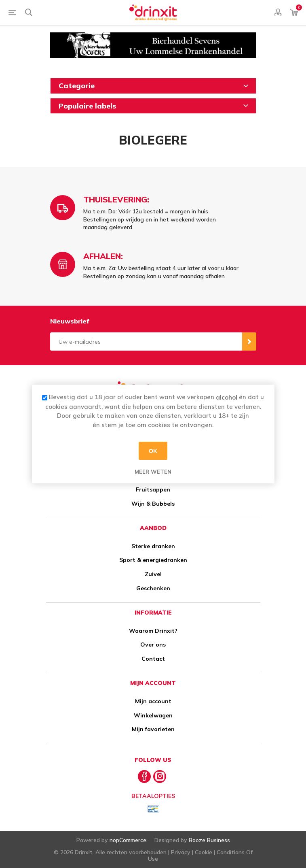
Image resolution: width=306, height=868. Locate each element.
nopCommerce (128, 840)
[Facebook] (144, 777)
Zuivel (153, 574)
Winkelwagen (153, 715)
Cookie (204, 852)
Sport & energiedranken (153, 560)
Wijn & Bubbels (153, 504)
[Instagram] (160, 777)
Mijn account (153, 701)
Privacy (181, 852)
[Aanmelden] (146, 341)
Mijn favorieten (153, 729)
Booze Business (209, 840)
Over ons (153, 645)
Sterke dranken (153, 546)
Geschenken (153, 588)
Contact (153, 659)
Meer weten (153, 472)
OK (153, 451)
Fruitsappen (153, 489)
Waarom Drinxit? (153, 631)
